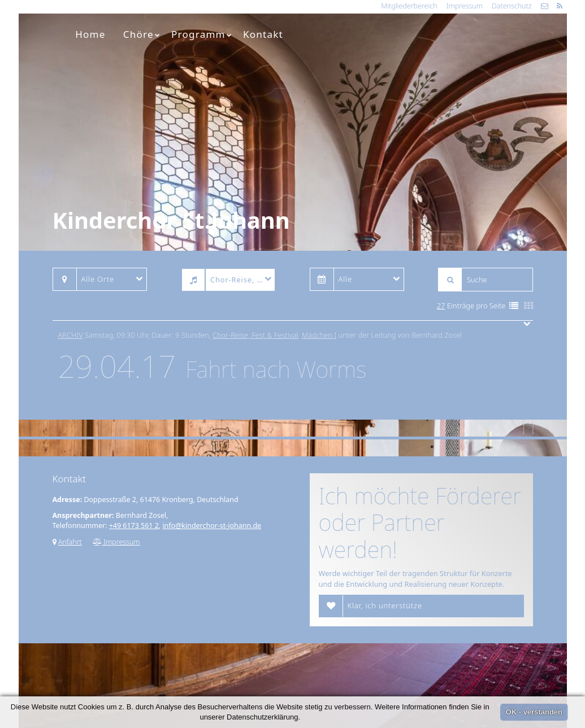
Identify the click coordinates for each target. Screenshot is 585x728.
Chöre (142, 34)
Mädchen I (319, 335)
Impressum (465, 6)
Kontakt (263, 34)
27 (441, 306)
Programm (202, 34)
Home (90, 34)
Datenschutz (512, 6)
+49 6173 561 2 (134, 526)
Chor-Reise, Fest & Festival (255, 335)
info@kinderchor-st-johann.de (212, 526)
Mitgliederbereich (409, 6)
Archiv (71, 335)
